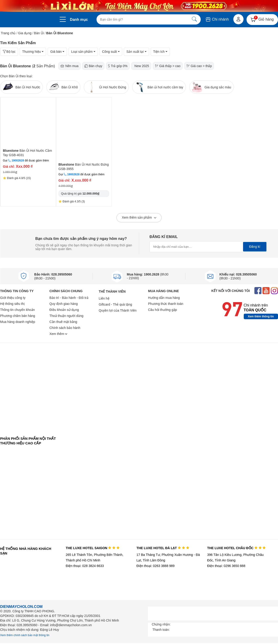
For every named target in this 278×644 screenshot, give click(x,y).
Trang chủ (8, 33)
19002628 (18, 161)
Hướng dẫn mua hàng (164, 298)
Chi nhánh (217, 19)
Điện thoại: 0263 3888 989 (155, 566)
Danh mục (79, 20)
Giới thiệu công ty (13, 298)
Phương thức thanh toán (166, 304)
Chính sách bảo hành (65, 328)
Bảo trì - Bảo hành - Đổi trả (69, 298)
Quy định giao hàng (64, 304)
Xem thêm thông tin (261, 316)
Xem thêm (59, 334)
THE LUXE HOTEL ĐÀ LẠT (163, 548)
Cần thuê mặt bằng (63, 322)
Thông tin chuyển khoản (18, 310)
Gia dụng (25, 33)
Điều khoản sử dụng (64, 310)
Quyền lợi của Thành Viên (118, 310)
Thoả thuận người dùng (67, 316)
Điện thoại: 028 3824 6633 (85, 566)
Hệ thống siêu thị (12, 304)
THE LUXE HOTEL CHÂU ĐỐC (236, 548)
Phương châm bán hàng (18, 316)
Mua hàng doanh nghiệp (18, 322)
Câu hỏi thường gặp (163, 310)
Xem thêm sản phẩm (139, 218)
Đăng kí (255, 247)
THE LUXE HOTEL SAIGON (93, 548)
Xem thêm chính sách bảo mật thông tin (25, 635)
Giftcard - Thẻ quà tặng (116, 304)
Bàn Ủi (39, 33)
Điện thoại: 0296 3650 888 (226, 566)
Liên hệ (104, 298)
